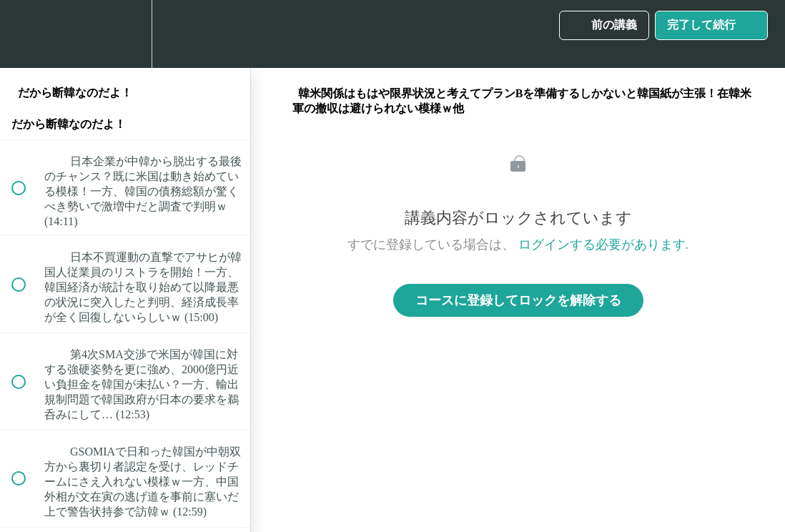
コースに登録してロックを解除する (518, 300)
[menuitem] (125, 34)
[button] (26, 34)
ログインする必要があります (602, 245)
